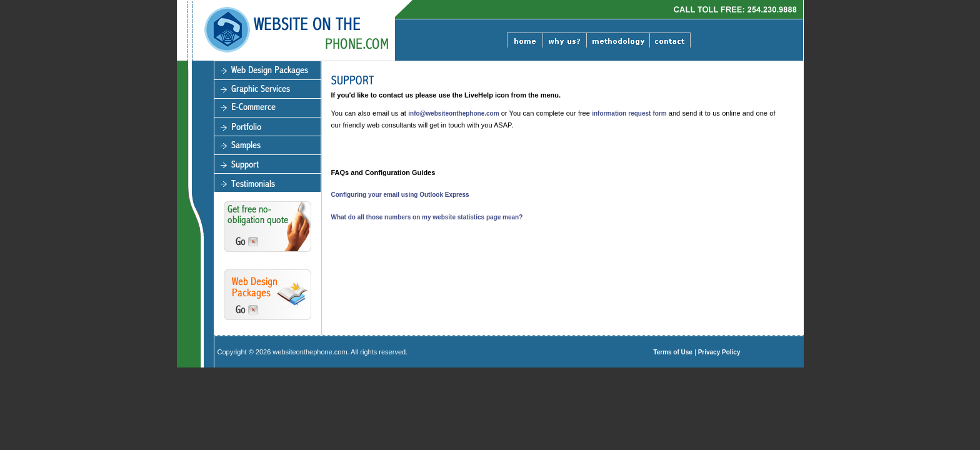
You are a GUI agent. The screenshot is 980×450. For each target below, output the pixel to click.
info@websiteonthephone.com (454, 113)
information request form (630, 113)
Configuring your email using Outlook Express (400, 195)
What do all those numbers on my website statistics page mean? (427, 217)
